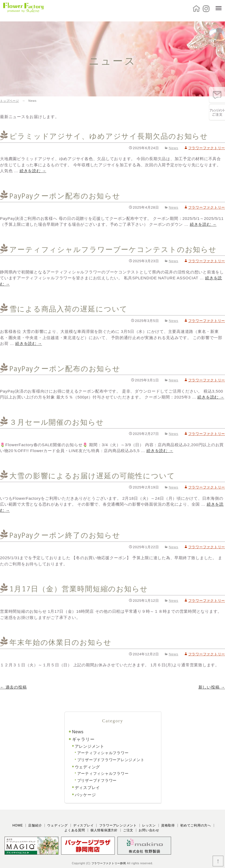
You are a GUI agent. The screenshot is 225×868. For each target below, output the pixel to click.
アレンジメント (90, 746)
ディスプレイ (88, 788)
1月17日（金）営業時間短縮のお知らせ (79, 589)
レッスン (149, 825)
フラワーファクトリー (207, 148)
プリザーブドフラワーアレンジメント (111, 760)
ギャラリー (83, 739)
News (174, 148)
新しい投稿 (212, 687)
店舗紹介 (35, 825)
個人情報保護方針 (104, 830)
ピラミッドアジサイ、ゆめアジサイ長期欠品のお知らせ (109, 136)
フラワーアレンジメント (118, 825)
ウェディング (88, 767)
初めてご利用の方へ (196, 825)
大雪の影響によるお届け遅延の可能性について (92, 476)
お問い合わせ (149, 830)
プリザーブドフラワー (97, 780)
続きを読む (33, 171)
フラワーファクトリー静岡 (109, 863)
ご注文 (128, 830)
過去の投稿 (13, 687)
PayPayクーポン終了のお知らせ (65, 535)
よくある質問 (75, 830)
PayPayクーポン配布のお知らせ (65, 196)
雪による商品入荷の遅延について (69, 309)
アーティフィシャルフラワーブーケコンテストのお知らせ (113, 250)
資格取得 (168, 825)
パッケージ (85, 795)
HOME (18, 825)
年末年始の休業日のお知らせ (60, 642)
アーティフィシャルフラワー (103, 753)
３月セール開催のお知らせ (57, 422)
